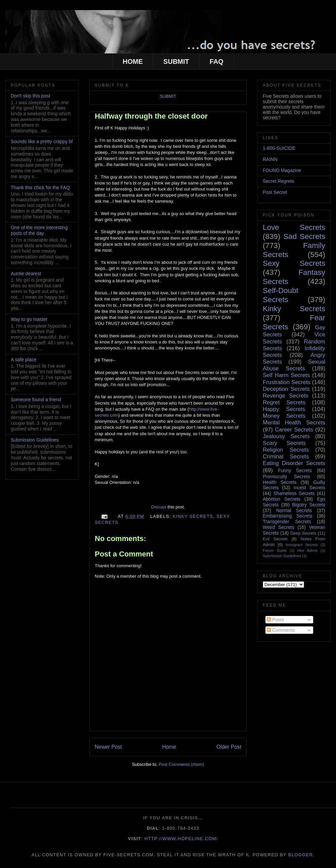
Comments (281, 630)
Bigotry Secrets (309, 505)
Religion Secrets (286, 450)
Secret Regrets (278, 181)
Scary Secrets (284, 443)
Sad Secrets (304, 236)
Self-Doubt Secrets (281, 295)
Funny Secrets (295, 470)
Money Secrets (284, 416)
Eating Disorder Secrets (294, 463)
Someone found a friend (36, 400)
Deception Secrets (286, 389)
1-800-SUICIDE (279, 148)
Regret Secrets (284, 402)
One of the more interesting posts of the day (39, 230)
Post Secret (275, 192)
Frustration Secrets (287, 382)
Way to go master (29, 319)
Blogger (301, 855)
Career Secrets (294, 430)
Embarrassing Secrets (287, 516)
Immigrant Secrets (302, 545)
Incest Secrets (309, 488)
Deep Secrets (303, 533)
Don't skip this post (30, 96)
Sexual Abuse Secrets (294, 365)
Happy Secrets (284, 409)
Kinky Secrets (193, 516)
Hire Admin (308, 550)
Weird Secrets (278, 527)
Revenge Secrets (285, 396)
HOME (133, 61)
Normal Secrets (294, 510)
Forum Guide (275, 550)
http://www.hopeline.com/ (181, 839)
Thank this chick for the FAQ (40, 188)
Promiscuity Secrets (286, 477)
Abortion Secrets (282, 499)
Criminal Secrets (286, 457)
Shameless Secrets (294, 493)
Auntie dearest (26, 274)
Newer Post (108, 747)
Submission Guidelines (35, 440)
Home (169, 747)
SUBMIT (176, 61)
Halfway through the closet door (151, 116)
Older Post (229, 747)
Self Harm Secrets (286, 375)
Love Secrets (294, 227)
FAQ (217, 61)
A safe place (24, 360)
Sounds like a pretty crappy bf (42, 141)
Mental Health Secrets (294, 423)
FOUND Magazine (282, 170)
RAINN (270, 159)
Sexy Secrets (294, 263)
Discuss (159, 507)
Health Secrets (280, 482)
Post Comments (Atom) (181, 764)
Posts (275, 620)
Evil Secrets (275, 539)
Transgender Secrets (287, 522)
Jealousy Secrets (286, 436)
